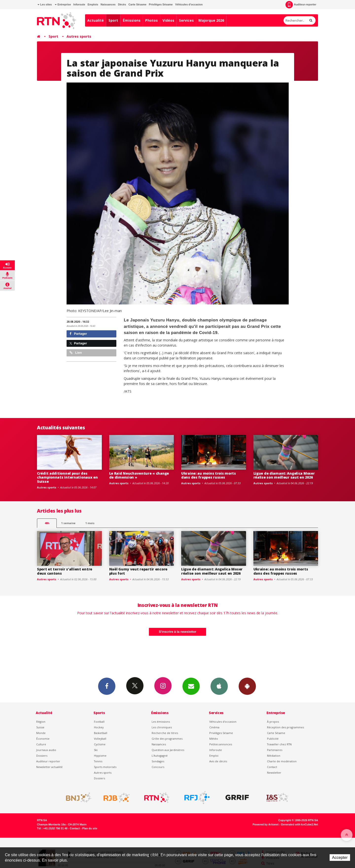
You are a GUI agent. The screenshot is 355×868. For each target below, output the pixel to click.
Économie (43, 739)
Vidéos (168, 20)
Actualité (96, 20)
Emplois (93, 4)
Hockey (99, 727)
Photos (151, 20)
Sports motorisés (105, 767)
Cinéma (214, 727)
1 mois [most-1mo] (90, 523)
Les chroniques (162, 727)
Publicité (273, 739)
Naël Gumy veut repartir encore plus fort (138, 571)
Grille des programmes (167, 739)
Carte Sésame (137, 4)
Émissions (132, 20)
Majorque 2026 (211, 20)
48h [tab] (47, 523)
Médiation (274, 756)
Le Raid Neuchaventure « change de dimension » (139, 475)
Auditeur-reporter (301, 5)
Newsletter (274, 773)
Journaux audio (46, 750)
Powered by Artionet (266, 824)
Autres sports (79, 36)
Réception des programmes (285, 727)
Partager (78, 334)
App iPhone (219, 686)
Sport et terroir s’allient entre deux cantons (65, 571)
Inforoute (79, 4)
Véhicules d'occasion (189, 4)
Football (99, 722)
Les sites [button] (45, 4)
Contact (272, 767)
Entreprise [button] (63, 4)
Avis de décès (218, 761)
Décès (122, 4)
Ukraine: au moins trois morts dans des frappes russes (209, 475)
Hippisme (100, 756)
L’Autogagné (160, 756)
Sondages (158, 761)
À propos (273, 722)
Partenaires (275, 750)
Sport (113, 20)
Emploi (214, 756)
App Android (247, 686)
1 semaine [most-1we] (68, 523)
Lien (76, 353)
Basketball (101, 733)
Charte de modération (282, 761)
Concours (158, 767)
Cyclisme (100, 744)
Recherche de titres (165, 733)
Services (186, 20)
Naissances (108, 4)
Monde (41, 733)
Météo (214, 739)
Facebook (107, 686)
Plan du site (90, 828)
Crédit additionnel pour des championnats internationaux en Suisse (67, 477)
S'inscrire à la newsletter (177, 632)
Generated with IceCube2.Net (300, 824)
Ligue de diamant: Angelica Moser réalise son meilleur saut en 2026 (284, 475)
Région (41, 722)
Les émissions (161, 722)
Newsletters (191, 686)
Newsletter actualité (49, 767)
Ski (96, 750)
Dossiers (42, 756)
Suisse (40, 727)
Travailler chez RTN (279, 744)
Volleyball (100, 739)
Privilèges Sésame (161, 4)
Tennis (98, 761)
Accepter (340, 858)
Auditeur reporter (48, 761)
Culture (41, 744)
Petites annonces (221, 744)
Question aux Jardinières (168, 750)
